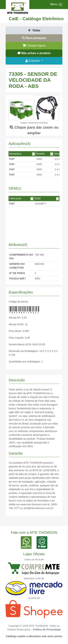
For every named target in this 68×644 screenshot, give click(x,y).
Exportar (33, 61)
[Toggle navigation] (57, 5)
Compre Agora (34, 46)
